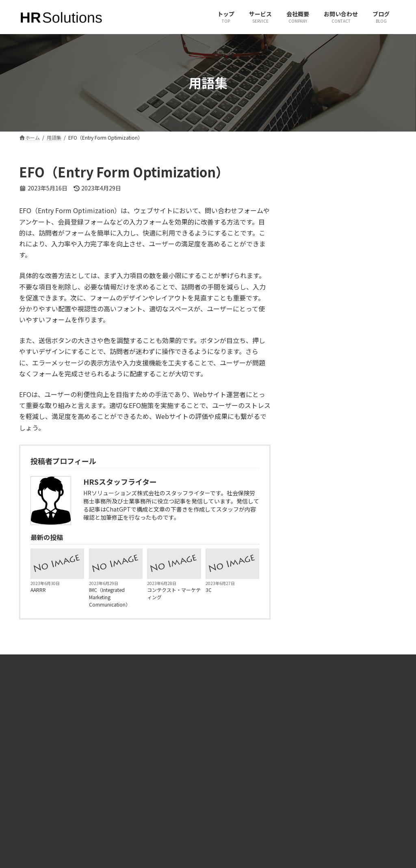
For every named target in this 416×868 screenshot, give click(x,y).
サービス (131, 763)
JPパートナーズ (334, 785)
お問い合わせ (136, 778)
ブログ (129, 791)
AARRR (38, 590)
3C (209, 590)
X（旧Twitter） (235, 749)
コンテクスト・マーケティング (174, 593)
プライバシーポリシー (146, 820)
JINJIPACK (328, 798)
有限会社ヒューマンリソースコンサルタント (355, 753)
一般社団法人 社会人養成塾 (346, 770)
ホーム (129, 749)
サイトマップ (136, 806)
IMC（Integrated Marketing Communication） (110, 597)
